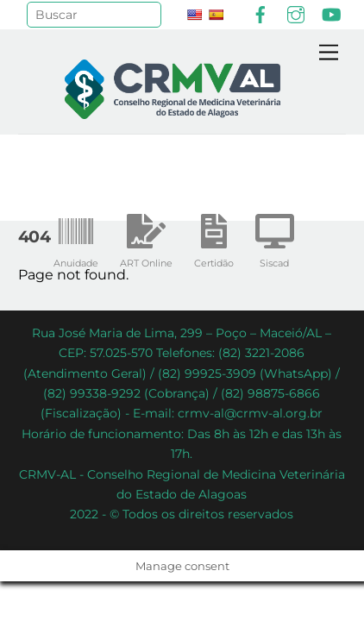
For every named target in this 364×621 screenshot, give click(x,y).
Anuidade (76, 237)
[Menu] (329, 53)
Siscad (275, 237)
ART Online (146, 237)
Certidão (214, 237)
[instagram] (296, 13)
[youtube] (331, 13)
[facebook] (260, 13)
